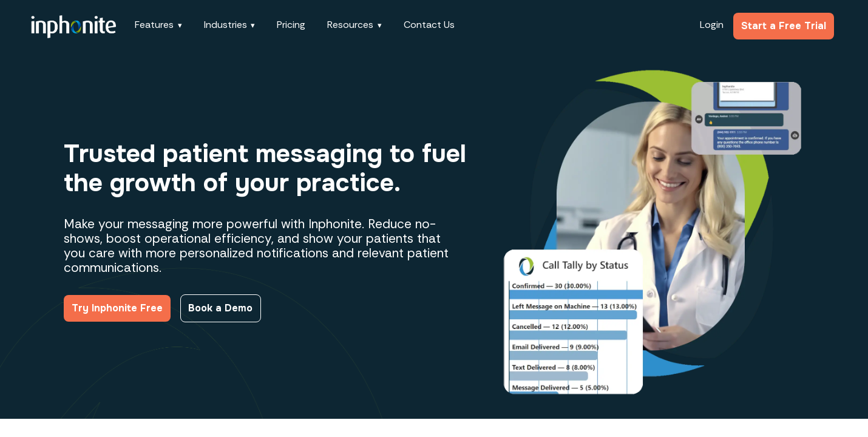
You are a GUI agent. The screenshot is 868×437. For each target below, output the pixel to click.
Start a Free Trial (784, 26)
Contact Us (429, 25)
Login (712, 25)
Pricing (291, 25)
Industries (225, 25)
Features (154, 25)
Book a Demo (220, 308)
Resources (350, 25)
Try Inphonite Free (117, 308)
